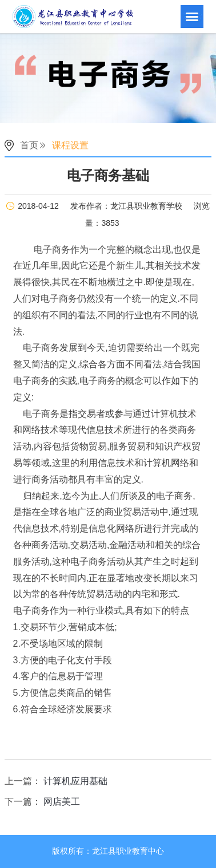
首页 (29, 145)
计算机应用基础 (75, 781)
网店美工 (62, 802)
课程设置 (70, 145)
